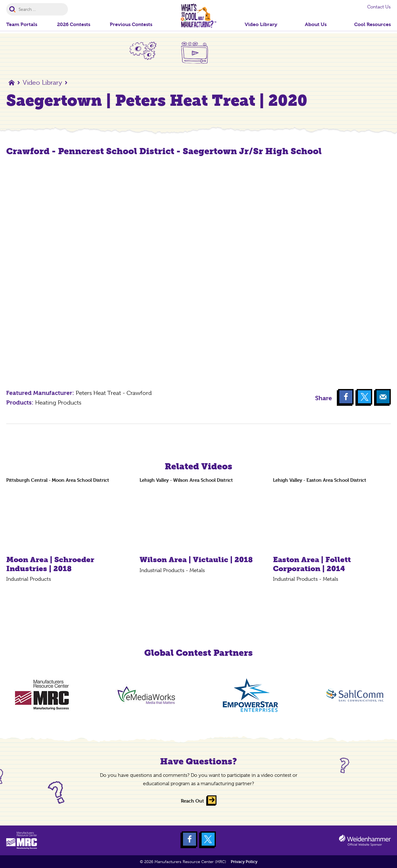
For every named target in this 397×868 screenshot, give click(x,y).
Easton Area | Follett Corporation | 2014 (312, 564)
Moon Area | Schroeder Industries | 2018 (50, 564)
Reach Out (192, 801)
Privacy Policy (244, 862)
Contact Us (379, 7)
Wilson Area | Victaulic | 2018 (196, 559)
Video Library (42, 83)
